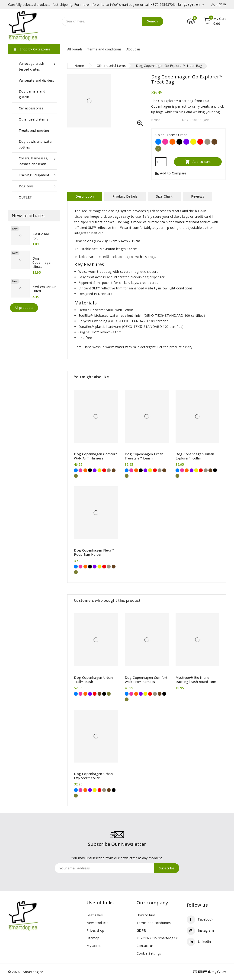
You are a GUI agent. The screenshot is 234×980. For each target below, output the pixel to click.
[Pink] (165, 142)
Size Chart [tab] (164, 196)
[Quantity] (161, 162)
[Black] (179, 142)
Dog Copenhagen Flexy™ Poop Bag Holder (94, 552)
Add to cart (198, 162)
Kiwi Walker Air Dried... (44, 289)
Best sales (95, 915)
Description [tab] (85, 196)
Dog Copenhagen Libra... (43, 263)
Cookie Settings (149, 953)
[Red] (200, 142)
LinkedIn (204, 941)
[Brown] (214, 142)
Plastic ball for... (41, 236)
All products (24, 308)
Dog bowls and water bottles (36, 144)
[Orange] (172, 142)
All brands (75, 49)
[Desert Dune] (207, 142)
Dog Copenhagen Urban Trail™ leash (93, 680)
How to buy (146, 915)
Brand (156, 120)
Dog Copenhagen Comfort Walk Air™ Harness (95, 456)
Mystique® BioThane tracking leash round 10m (196, 680)
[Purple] (186, 142)
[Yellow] (193, 142)
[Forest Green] (158, 149)
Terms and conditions (104, 49)
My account (96, 946)
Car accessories (31, 108)
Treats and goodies (34, 130)
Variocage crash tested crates (38, 66)
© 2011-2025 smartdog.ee (157, 938)
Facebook (205, 919)
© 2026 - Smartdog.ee (26, 972)
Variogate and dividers (37, 80)
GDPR (141, 930)
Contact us (145, 946)
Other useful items (34, 119)
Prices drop (95, 930)
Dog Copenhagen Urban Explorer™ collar (195, 456)
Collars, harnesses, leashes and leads (38, 161)
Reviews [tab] (198, 196)
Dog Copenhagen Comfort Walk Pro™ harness (146, 680)
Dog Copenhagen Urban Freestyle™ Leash (144, 456)
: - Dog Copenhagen (194, 120)
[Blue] (158, 142)
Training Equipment (38, 175)
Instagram (206, 930)
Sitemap (93, 938)
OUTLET (25, 197)
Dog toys (38, 186)
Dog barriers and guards (32, 94)
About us (133, 49)
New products (98, 923)
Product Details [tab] (125, 196)
